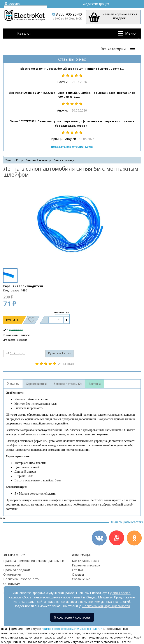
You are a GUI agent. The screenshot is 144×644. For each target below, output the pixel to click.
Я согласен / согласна (72, 617)
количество (61, 312)
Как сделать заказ (86, 561)
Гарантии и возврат (87, 565)
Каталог (24, 33)
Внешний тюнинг (37, 160)
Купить (13, 320)
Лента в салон (63, 160)
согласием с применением (81, 602)
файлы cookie (120, 593)
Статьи (77, 570)
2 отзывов (66, 364)
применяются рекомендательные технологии (72, 629)
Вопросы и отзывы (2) (68, 384)
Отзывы (78, 574)
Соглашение (81, 579)
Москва (12, 4)
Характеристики (36, 384)
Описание (13, 384)
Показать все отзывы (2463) (72, 147)
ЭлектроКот (13, 160)
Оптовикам (12, 584)
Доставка (95, 384)
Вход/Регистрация (95, 4)
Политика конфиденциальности (106, 606)
